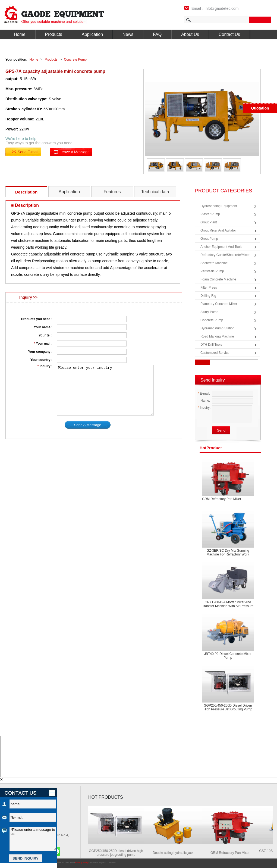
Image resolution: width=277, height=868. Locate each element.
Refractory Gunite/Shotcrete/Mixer (225, 255)
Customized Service (215, 353)
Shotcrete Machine (214, 263)
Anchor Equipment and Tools (221, 247)
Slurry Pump (209, 312)
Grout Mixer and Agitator (218, 230)
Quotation (260, 108)
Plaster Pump (210, 214)
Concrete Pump (75, 60)
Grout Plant (209, 222)
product (211, 448)
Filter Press (209, 288)
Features (112, 192)
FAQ (157, 34)
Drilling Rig (208, 296)
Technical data (155, 192)
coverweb (112, 862)
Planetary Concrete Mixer (219, 304)
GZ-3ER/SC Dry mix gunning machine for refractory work (228, 552)
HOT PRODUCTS (106, 797)
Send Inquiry (213, 380)
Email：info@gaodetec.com (211, 8)
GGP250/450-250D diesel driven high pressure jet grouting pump (228, 707)
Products (54, 34)
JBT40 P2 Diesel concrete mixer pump (228, 656)
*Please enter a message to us (33, 839)
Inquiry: (204, 408)
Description (26, 192)
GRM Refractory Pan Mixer (222, 499)
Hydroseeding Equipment (219, 206)
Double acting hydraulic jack (174, 853)
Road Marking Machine (217, 336)
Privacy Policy (82, 862)
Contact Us (229, 34)
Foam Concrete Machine (218, 279)
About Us (190, 34)
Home (20, 34)
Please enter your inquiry (105, 390)
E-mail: (204, 394)
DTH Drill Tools (211, 345)
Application (92, 34)
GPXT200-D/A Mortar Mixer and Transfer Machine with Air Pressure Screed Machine (228, 606)
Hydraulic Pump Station (217, 328)
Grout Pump (209, 239)
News (128, 34)
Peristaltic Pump (212, 271)
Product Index (68, 862)
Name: (204, 401)
